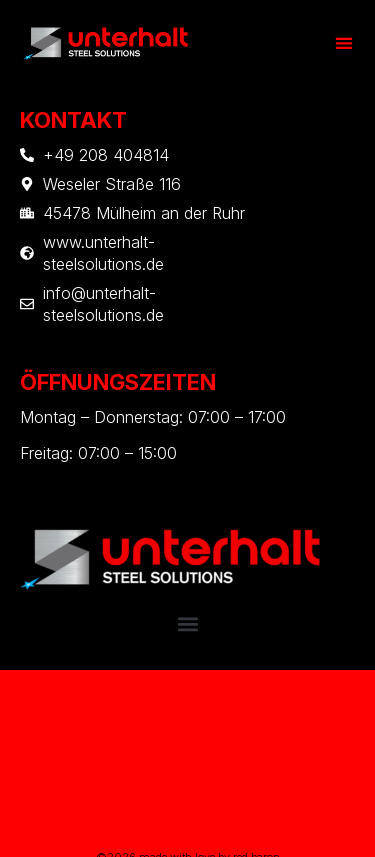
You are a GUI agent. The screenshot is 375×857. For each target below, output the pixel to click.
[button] (344, 42)
